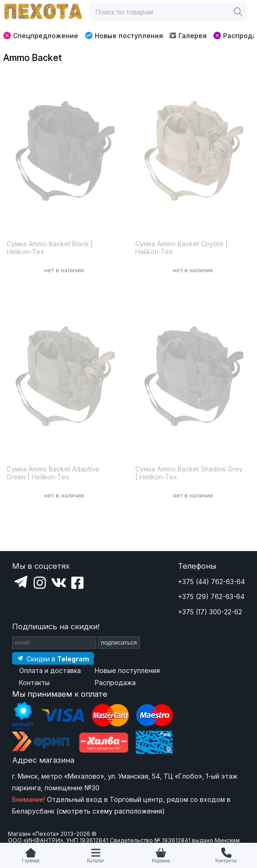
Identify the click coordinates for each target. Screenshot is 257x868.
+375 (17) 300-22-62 (210, 612)
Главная (31, 861)
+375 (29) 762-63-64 (211, 596)
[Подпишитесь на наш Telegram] (53, 658)
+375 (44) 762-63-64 (211, 582)
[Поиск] (238, 12)
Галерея (188, 36)
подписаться (119, 643)
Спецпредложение (41, 36)
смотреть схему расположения (110, 811)
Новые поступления (124, 35)
